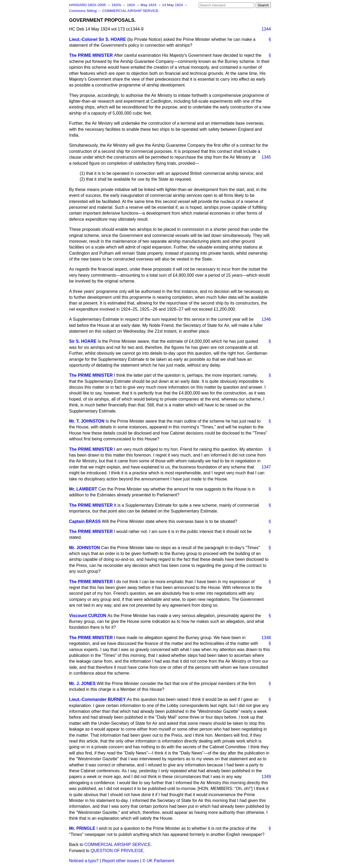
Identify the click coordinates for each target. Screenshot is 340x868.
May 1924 (149, 5)
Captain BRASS (85, 521)
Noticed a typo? (84, 861)
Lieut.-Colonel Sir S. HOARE (97, 39)
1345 (266, 157)
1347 (266, 467)
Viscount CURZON (88, 616)
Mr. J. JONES (82, 683)
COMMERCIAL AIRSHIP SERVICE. (131, 11)
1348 (266, 638)
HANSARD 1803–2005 (87, 5)
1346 (266, 319)
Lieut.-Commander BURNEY (97, 699)
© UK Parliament (158, 861)
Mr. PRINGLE (82, 828)
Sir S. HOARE (83, 341)
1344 (266, 29)
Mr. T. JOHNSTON (87, 421)
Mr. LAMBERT (83, 489)
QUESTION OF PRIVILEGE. (118, 851)
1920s (117, 5)
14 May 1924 (173, 5)
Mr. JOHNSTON (84, 548)
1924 (131, 5)
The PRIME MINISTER (91, 55)
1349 (266, 777)
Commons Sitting (83, 11)
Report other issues (120, 861)
